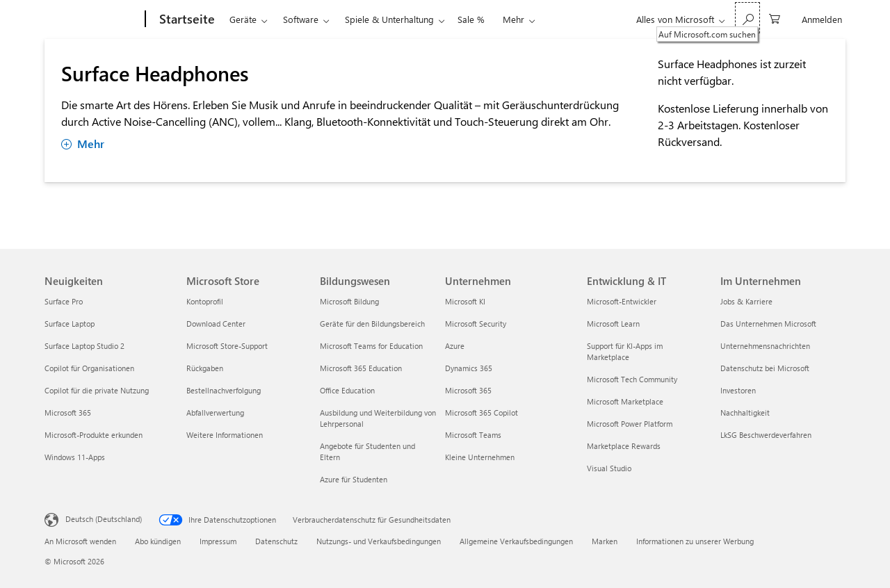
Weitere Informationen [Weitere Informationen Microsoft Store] (225, 435)
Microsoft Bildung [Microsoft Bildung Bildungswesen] (349, 301)
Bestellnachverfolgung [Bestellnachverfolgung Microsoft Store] (224, 390)
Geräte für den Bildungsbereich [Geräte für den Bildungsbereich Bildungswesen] (372, 324)
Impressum (218, 541)
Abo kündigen (158, 541)
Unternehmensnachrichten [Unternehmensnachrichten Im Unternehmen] (765, 346)
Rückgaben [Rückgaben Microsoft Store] (205, 368)
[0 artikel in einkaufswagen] (775, 18)
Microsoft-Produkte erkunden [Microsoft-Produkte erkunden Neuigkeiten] (94, 435)
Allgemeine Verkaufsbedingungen (516, 541)
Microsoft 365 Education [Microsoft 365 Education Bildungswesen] (361, 368)
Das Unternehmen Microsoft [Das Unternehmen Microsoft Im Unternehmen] (768, 324)
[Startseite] (186, 19)
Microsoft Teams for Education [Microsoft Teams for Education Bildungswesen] (371, 346)
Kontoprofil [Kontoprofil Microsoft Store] (205, 301)
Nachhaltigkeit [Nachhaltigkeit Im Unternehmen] (745, 413)
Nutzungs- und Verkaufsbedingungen (379, 541)
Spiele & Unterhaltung (389, 19)
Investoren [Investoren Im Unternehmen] (738, 390)
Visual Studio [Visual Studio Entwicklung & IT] (609, 468)
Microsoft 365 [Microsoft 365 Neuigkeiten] (68, 413)
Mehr (513, 19)
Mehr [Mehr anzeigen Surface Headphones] (83, 144)
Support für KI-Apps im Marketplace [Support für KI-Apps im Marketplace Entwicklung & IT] (625, 351)
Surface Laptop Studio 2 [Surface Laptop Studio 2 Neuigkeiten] (84, 346)
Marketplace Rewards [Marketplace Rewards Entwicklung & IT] (624, 446)
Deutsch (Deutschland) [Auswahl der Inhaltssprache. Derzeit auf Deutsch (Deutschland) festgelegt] (104, 519)
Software (301, 19)
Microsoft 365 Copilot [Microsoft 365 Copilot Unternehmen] (482, 413)
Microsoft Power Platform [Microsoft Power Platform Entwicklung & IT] (630, 424)
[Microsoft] (92, 19)
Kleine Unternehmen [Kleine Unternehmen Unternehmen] (480, 457)
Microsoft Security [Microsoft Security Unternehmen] (476, 324)
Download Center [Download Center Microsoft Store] (216, 324)
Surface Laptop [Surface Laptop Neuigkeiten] (70, 324)
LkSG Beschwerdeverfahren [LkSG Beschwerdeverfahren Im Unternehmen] (766, 435)
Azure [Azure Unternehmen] (455, 346)
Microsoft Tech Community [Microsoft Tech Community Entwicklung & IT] (632, 379)
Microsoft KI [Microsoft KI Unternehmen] (465, 301)
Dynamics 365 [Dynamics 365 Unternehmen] (469, 368)
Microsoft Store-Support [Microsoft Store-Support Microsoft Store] (227, 346)
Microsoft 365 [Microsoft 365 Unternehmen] (468, 390)
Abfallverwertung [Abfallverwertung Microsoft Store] (215, 413)
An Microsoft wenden (80, 541)
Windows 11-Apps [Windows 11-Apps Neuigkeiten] (75, 457)
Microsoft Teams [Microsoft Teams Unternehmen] (473, 435)
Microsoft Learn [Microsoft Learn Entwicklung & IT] (613, 324)
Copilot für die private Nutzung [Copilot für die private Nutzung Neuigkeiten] (97, 390)
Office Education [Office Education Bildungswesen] (347, 390)
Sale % (471, 19)
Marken (605, 541)
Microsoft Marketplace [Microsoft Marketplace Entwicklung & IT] (625, 401)
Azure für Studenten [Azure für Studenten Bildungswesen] (354, 479)
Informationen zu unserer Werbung (695, 541)
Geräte (243, 19)
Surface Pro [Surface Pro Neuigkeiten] (64, 301)
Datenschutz (276, 541)
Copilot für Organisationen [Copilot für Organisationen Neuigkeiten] (89, 368)
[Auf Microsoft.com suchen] (747, 18)
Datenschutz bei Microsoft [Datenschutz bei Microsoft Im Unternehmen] (765, 368)
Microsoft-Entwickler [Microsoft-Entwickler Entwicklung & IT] (622, 301)
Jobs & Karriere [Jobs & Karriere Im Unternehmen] (746, 301)
